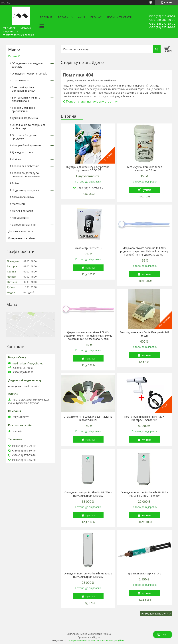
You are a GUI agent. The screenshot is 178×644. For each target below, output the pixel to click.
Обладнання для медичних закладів (28, 65)
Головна (46, 17)
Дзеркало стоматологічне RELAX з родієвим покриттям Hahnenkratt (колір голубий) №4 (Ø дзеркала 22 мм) (144, 251)
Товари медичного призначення (23, 109)
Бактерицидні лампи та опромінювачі (26, 99)
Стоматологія (20, 80)
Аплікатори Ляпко (23, 197)
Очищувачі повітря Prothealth (30, 73)
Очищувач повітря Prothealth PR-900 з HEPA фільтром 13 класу (144, 494)
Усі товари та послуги (154, 613)
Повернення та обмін (21, 238)
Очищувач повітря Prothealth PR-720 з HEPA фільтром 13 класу (88, 494)
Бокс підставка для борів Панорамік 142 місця (144, 334)
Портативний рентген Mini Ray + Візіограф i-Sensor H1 (144, 418)
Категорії (14, 56)
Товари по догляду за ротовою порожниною (26, 175)
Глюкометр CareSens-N (88, 248)
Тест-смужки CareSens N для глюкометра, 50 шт (144, 169)
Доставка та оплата (21, 231)
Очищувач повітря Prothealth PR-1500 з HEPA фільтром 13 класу (88, 575)
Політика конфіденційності (112, 640)
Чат (163, 634)
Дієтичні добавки (22, 211)
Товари (63, 17)
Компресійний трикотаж (27, 145)
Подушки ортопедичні (25, 190)
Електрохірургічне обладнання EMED (23, 89)
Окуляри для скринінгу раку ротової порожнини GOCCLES (88, 169)
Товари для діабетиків (26, 166)
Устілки (16, 159)
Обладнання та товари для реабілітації (29, 126)
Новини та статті (120, 17)
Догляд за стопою (23, 152)
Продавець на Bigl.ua (89, 637)
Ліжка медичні (20, 218)
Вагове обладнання (24, 225)
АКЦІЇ (81, 17)
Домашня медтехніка (25, 118)
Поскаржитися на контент (81, 640)
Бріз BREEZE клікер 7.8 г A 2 (144, 574)
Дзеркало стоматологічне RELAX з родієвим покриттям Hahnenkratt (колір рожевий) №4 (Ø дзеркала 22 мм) (88, 336)
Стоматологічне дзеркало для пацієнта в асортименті (88, 418)
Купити (146, 190)
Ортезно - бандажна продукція (25, 137)
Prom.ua (107, 634)
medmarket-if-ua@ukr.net (28, 364)
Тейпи (16, 183)
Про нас (96, 17)
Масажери (18, 204)
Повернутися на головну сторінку (92, 101)
